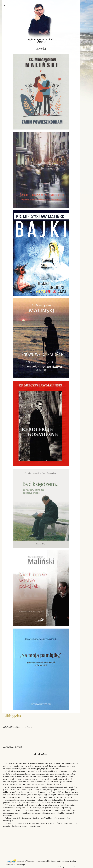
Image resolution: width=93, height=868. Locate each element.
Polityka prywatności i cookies (67, 867)
